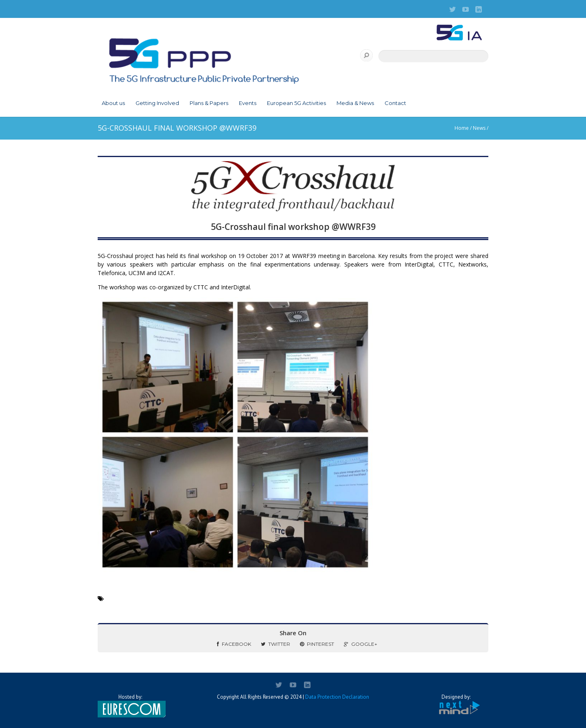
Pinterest (317, 644)
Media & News (355, 103)
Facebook (234, 644)
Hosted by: (130, 706)
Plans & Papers (209, 103)
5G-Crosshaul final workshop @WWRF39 (293, 227)
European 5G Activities (296, 103)
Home (462, 128)
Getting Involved (157, 103)
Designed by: (456, 705)
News (479, 128)
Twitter (276, 644)
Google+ (361, 644)
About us (113, 103)
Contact (395, 103)
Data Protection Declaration (337, 697)
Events (248, 103)
